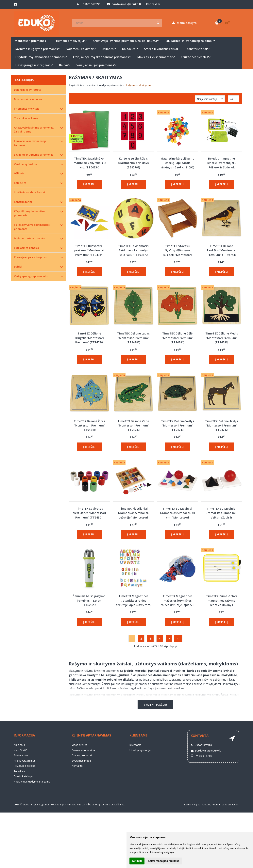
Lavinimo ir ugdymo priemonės (34, 155)
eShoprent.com (230, 805)
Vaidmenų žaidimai (26, 164)
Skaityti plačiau (155, 705)
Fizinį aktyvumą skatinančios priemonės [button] (101, 57)
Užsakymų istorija (140, 750)
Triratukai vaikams (26, 118)
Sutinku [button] (137, 861)
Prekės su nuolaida (83, 750)
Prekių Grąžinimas (25, 761)
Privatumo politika (25, 766)
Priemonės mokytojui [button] (69, 41)
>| (178, 638)
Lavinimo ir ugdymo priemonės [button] (36, 49)
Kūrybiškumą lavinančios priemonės (29, 213)
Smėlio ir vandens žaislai (161, 49)
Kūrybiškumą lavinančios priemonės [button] (40, 57)
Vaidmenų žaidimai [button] (80, 49)
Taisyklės (19, 771)
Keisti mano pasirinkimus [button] (164, 861)
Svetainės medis (82, 761)
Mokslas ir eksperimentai (30, 238)
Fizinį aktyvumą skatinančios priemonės (32, 227)
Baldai (18, 267)
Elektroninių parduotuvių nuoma (202, 805)
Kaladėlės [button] (129, 49)
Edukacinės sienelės (26, 248)
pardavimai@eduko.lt (124, 4)
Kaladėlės (20, 183)
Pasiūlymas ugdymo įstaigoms (32, 782)
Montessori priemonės (30, 41)
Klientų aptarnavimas (91, 735)
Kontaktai (153, 4)
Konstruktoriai (23, 202)
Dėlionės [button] (108, 49)
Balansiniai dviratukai (28, 90)
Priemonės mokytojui (27, 109)
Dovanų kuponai (82, 755)
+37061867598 (88, 4)
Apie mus (19, 745)
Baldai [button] (63, 65)
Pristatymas (21, 755)
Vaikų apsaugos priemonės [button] (95, 65)
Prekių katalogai (24, 776)
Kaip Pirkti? (20, 750)
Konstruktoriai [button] (197, 49)
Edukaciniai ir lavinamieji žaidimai (30, 143)
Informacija (24, 735)
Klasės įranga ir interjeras (30, 257)
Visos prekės (79, 745)
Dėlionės (19, 173)
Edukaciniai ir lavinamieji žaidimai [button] (189, 41)
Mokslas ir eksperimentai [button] (155, 57)
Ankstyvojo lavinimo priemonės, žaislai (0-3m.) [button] (125, 41)
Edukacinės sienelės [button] (194, 57)
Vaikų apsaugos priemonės (31, 276)
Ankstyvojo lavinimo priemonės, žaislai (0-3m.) (34, 130)
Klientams (138, 735)
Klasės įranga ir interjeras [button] (33, 65)
